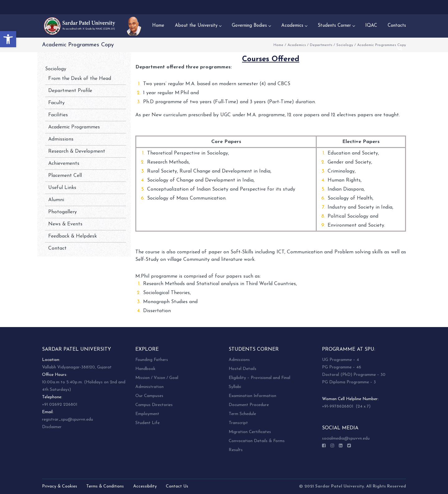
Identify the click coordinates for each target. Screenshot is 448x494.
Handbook (145, 369)
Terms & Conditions (105, 486)
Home (278, 45)
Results (236, 450)
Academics (297, 45)
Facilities (58, 115)
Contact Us (177, 486)
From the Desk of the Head (80, 79)
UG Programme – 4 (341, 360)
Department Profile (70, 91)
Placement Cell (65, 176)
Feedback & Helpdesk (72, 236)
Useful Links (62, 188)
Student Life (147, 423)
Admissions (61, 139)
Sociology (345, 45)
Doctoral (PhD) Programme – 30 (354, 375)
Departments (321, 45)
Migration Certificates (250, 432)
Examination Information (252, 396)
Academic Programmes (74, 127)
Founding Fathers (152, 360)
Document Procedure (249, 405)
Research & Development (77, 151)
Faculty (56, 103)
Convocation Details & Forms (257, 441)
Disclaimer (52, 427)
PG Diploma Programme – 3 (349, 382)
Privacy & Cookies (60, 486)
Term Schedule (242, 414)
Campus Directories (154, 405)
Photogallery (63, 212)
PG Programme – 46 (342, 367)
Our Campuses (149, 396)
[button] (8, 39)
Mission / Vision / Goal (157, 378)
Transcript (238, 423)
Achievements (64, 164)
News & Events (65, 224)
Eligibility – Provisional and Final (259, 378)
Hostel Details (243, 369)
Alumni (56, 200)
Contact (57, 248)
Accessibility (145, 486)
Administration (149, 387)
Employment (147, 414)
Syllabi (235, 387)
